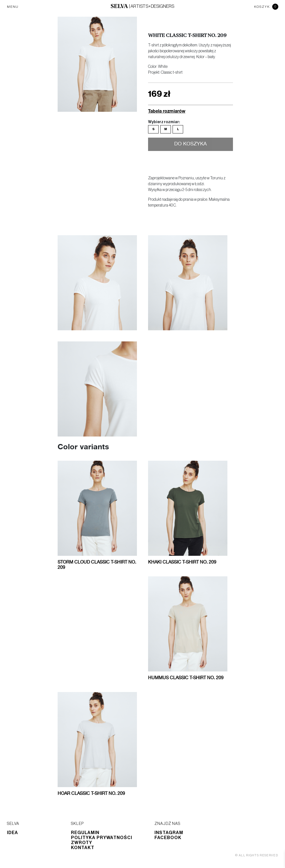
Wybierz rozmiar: (164, 122)
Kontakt (83, 848)
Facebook (168, 838)
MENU (13, 7)
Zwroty (82, 843)
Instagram (169, 833)
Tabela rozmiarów (167, 111)
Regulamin (85, 833)
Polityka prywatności (102, 838)
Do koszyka (191, 144)
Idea (13, 833)
